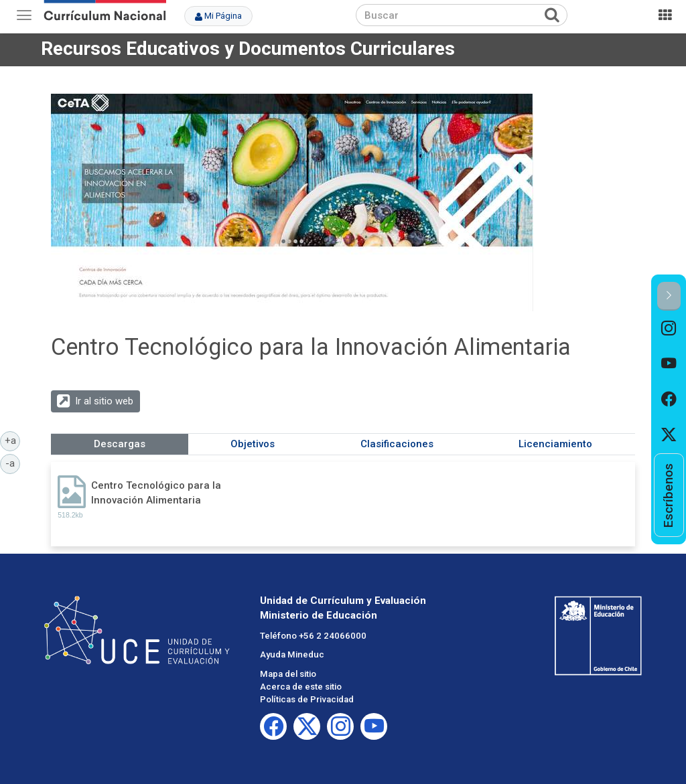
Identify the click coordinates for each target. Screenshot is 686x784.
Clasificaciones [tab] (397, 444)
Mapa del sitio (288, 674)
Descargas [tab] (120, 444)
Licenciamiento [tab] (555, 444)
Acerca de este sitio (301, 687)
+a (13, 440)
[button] (669, 296)
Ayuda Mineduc (292, 654)
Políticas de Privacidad (307, 699)
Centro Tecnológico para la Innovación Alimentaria (156, 492)
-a (13, 463)
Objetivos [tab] (253, 444)
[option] (669, 328)
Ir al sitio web (104, 401)
